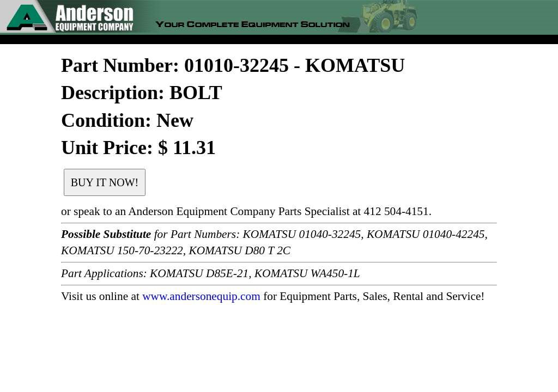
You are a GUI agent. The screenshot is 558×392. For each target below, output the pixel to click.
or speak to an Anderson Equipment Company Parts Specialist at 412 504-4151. (246, 211)
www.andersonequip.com (201, 296)
